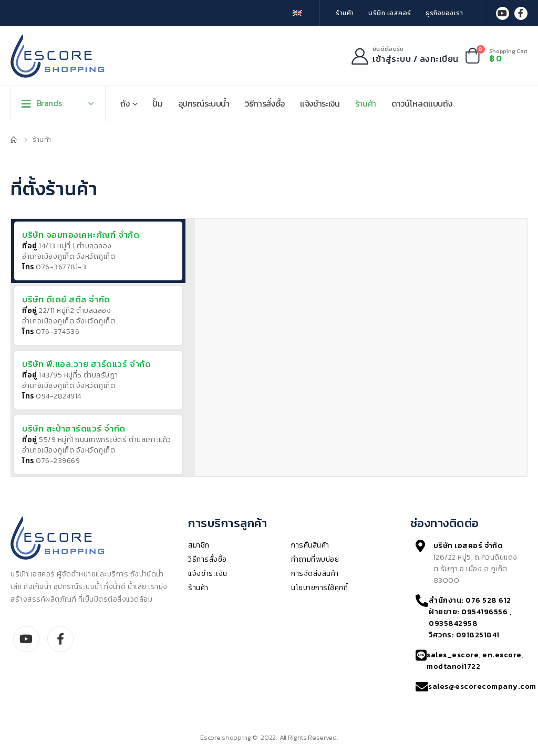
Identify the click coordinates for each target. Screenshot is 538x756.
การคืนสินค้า (310, 545)
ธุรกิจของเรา (444, 13)
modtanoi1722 (453, 666)
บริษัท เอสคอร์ (390, 13)
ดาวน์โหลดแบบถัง (422, 103)
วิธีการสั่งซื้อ (265, 103)
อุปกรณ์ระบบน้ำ (204, 103)
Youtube (26, 639)
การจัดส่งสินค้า (315, 574)
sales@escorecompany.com (482, 686)
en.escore (502, 655)
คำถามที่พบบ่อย (315, 559)
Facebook (60, 639)
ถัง (125, 103)
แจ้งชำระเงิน (320, 103)
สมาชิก (199, 545)
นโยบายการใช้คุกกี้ (319, 588)
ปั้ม (157, 103)
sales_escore (453, 655)
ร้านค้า (345, 13)
